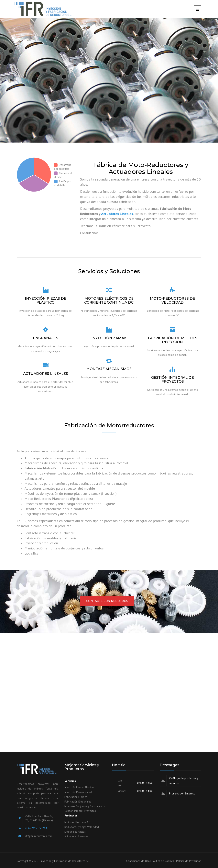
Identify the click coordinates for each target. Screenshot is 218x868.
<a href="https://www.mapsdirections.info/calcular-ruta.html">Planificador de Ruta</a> (109, 689)
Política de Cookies (163, 861)
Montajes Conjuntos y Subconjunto (84, 806)
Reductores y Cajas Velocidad (82, 827)
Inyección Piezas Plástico (79, 787)
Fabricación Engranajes (78, 802)
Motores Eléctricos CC (77, 822)
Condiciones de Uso (138, 861)
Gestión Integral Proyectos (80, 811)
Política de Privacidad (189, 861)
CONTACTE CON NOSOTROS (107, 601)
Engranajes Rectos (75, 832)
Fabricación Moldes (76, 797)
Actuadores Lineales (117, 214)
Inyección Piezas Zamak (78, 792)
